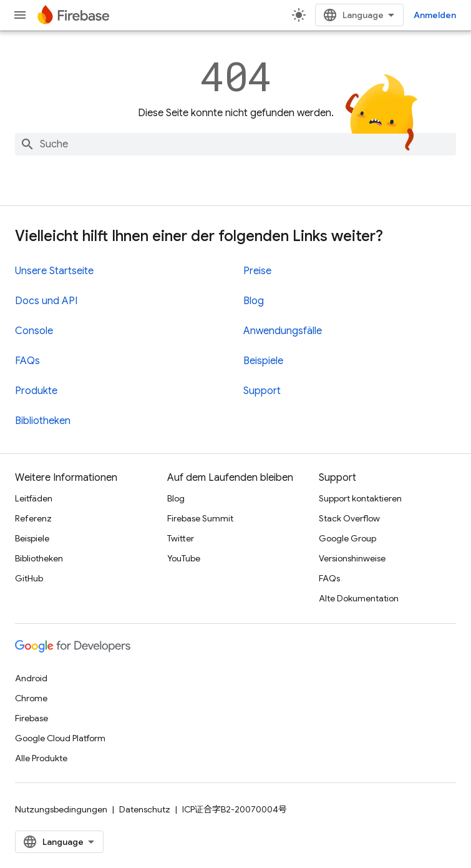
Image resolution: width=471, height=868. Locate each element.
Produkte (36, 391)
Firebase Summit (200, 518)
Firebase (32, 718)
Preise (257, 271)
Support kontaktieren (360, 498)
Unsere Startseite (54, 271)
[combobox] (235, 144)
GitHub (29, 578)
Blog (254, 301)
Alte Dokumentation (359, 598)
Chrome (31, 698)
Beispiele (263, 361)
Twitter (181, 538)
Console (34, 331)
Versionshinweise (352, 558)
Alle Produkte (41, 758)
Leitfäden (34, 498)
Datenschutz (145, 809)
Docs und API (46, 301)
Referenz (33, 518)
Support (262, 391)
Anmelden (435, 15)
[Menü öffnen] (20, 15)
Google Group (347, 538)
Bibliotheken (43, 421)
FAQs (27, 361)
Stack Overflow (349, 518)
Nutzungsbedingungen (61, 809)
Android (31, 678)
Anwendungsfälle (283, 331)
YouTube (184, 558)
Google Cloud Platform (60, 738)
